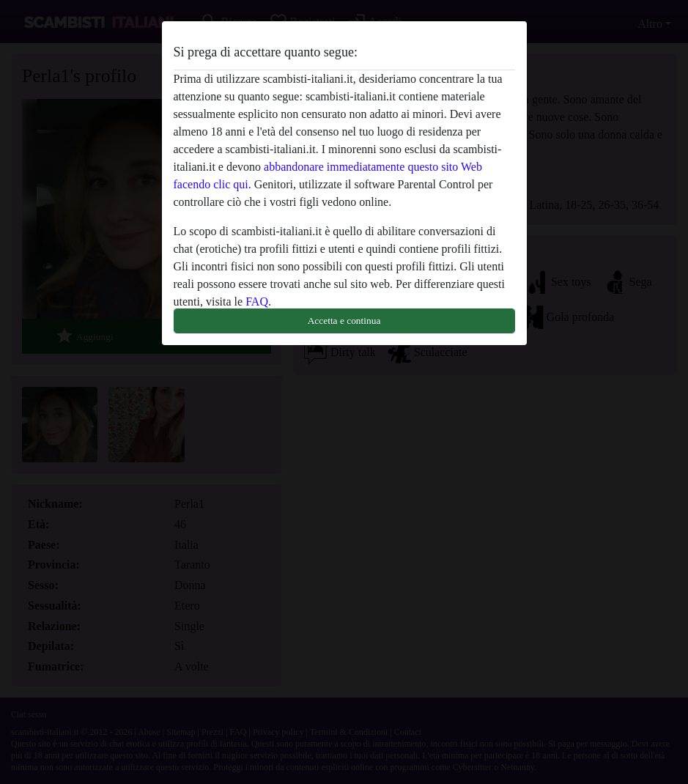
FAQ (257, 302)
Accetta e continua (344, 321)
